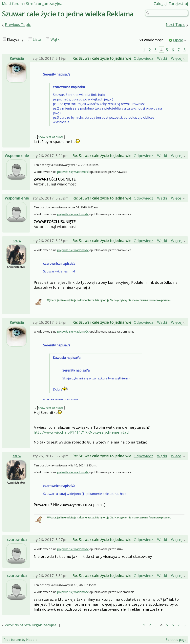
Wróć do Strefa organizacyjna (31, 625)
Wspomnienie (17, 156)
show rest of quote (51, 137)
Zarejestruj (178, 3)
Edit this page (176, 640)
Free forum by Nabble (20, 640)
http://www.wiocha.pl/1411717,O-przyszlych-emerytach (82, 432)
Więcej (177, 58)
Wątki (55, 39)
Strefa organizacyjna (44, 3)
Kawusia (17, 58)
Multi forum (12, 3)
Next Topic (175, 25)
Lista (37, 39)
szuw (17, 241)
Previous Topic (18, 25)
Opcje (178, 40)
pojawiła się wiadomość (73, 172)
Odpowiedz (143, 58)
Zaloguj (160, 3)
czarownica (17, 540)
